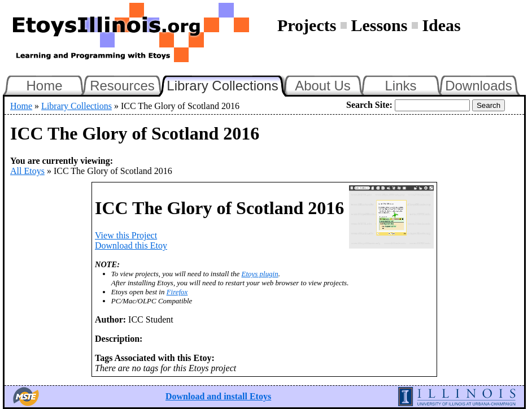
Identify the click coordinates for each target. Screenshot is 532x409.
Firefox (177, 292)
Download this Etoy (131, 245)
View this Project (126, 235)
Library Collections (227, 84)
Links (400, 86)
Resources (122, 86)
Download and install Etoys (218, 396)
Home (44, 86)
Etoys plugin (260, 274)
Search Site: (369, 105)
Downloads (479, 86)
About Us (323, 86)
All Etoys (27, 171)
